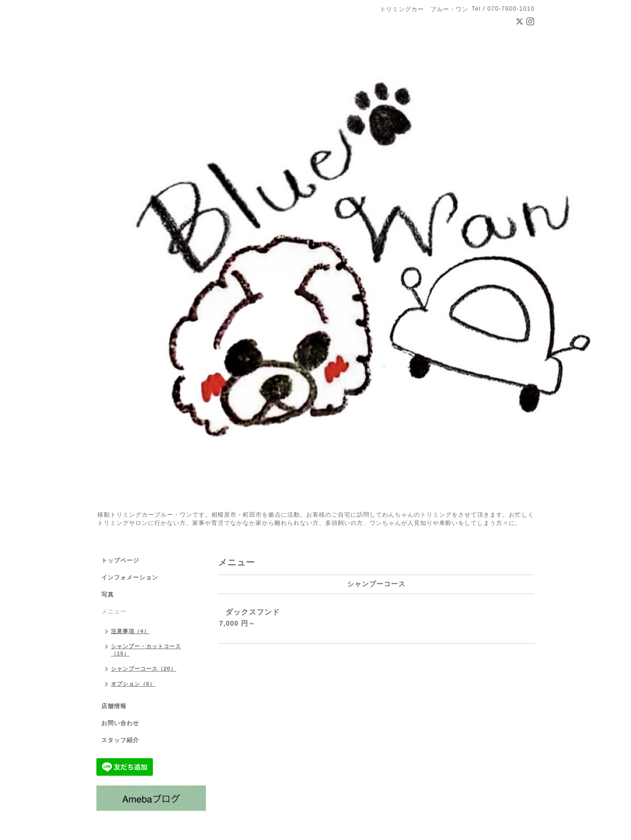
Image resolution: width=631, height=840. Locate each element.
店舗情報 (114, 706)
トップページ (120, 560)
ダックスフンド (253, 612)
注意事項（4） (130, 631)
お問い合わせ (120, 723)
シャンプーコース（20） (144, 669)
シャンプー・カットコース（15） (146, 650)
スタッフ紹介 (120, 740)
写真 (108, 595)
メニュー (114, 612)
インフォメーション (130, 578)
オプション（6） (133, 684)
